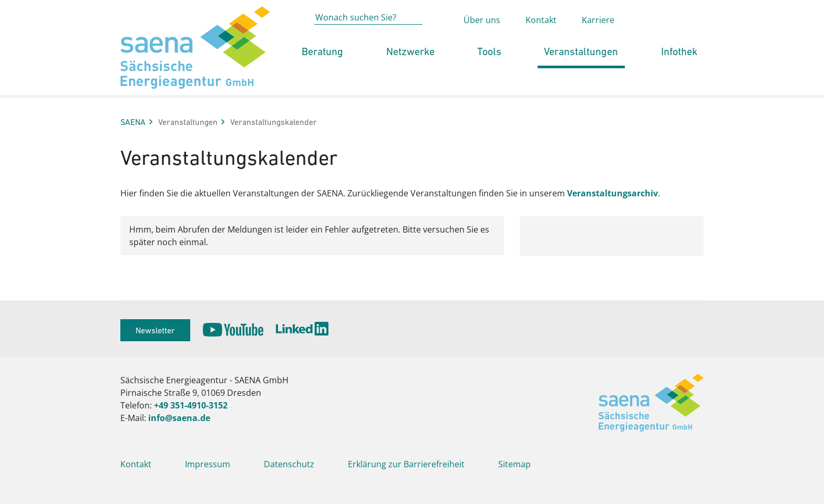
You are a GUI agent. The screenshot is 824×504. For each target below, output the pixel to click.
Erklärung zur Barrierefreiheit (406, 464)
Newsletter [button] (155, 330)
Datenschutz (289, 464)
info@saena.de (179, 418)
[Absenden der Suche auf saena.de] (438, 38)
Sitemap (514, 464)
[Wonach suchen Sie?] (368, 38)
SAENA (133, 122)
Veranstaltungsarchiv (612, 193)
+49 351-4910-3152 (191, 405)
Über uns (482, 40)
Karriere (598, 40)
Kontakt (541, 40)
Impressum (208, 464)
